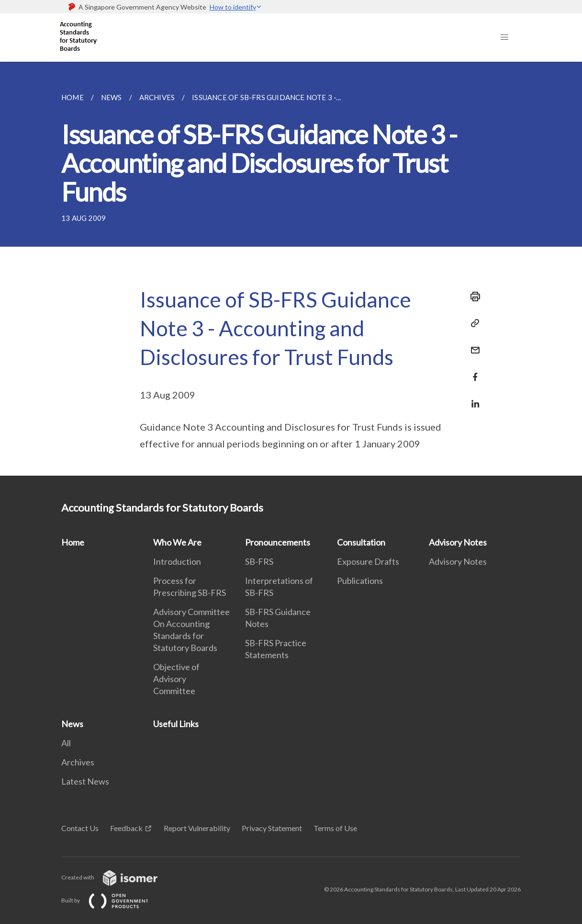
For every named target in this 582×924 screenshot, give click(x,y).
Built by (112, 900)
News (72, 724)
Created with (117, 877)
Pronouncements (278, 542)
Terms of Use (335, 828)
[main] (291, 269)
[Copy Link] (472, 323)
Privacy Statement (272, 828)
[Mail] (472, 344)
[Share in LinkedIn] (472, 398)
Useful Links (176, 724)
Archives (78, 762)
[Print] (472, 297)
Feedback (126, 828)
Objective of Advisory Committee (176, 679)
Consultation (361, 542)
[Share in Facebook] (472, 371)
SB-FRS (259, 561)
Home (73, 542)
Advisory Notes (458, 542)
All (66, 743)
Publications (360, 581)
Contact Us (80, 828)
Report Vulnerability (197, 828)
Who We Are (177, 542)
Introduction (177, 561)
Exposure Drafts (368, 561)
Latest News (85, 781)
